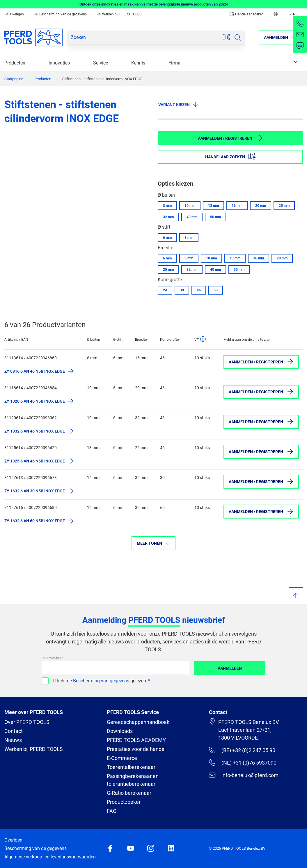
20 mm (261, 206)
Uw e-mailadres (52, 658)
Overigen (15, 14)
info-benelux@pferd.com (244, 775)
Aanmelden (230, 668)
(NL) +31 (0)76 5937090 (243, 763)
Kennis (138, 63)
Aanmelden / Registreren (230, 138)
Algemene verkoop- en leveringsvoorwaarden (50, 857)
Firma (174, 63)
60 (216, 290)
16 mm (237, 206)
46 (199, 290)
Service (101, 63)
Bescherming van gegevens (101, 681)
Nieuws (13, 740)
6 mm (167, 238)
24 (165, 290)
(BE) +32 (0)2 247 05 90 (242, 750)
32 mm (168, 217)
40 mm (192, 217)
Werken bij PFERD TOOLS (119, 14)
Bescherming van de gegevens (61, 14)
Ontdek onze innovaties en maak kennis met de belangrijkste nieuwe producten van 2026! (154, 4)
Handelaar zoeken (247, 14)
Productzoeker (124, 802)
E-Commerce (122, 758)
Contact (14, 731)
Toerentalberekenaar (131, 767)
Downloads (120, 731)
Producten (15, 63)
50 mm (215, 217)
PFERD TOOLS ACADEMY (136, 740)
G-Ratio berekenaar (129, 793)
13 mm (213, 206)
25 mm (284, 206)
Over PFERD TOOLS (27, 722)
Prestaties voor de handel (136, 749)
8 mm (167, 206)
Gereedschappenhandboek (138, 722)
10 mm (190, 206)
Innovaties (59, 63)
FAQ (112, 811)
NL (293, 14)
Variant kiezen (179, 104)
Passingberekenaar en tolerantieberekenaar (133, 780)
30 (182, 290)
